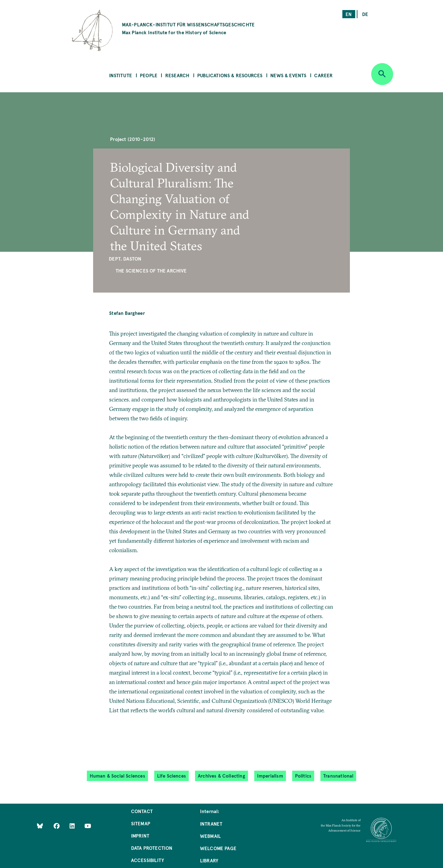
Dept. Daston (125, 259)
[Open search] (382, 74)
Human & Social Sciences (117, 776)
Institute (121, 75)
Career (323, 75)
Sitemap (141, 823)
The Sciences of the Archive (151, 270)
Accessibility (148, 860)
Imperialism (270, 776)
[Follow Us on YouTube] (88, 825)
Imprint (140, 836)
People (149, 75)
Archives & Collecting (222, 776)
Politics (303, 776)
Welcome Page (218, 848)
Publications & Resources (230, 75)
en (349, 14)
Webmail (210, 836)
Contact (142, 811)
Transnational (338, 776)
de (365, 14)
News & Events (288, 75)
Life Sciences (171, 776)
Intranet (211, 824)
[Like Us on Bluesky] (40, 825)
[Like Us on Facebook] (57, 825)
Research (177, 75)
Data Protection (152, 848)
